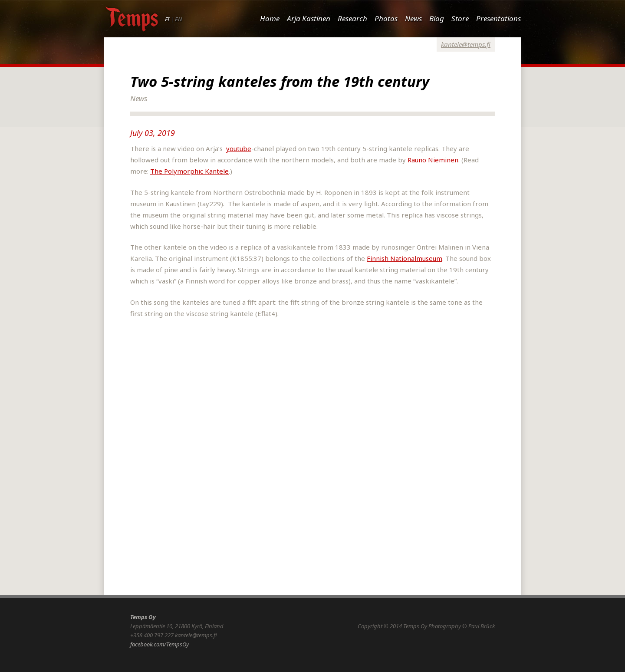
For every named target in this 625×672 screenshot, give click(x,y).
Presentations (498, 18)
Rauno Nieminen (433, 160)
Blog (437, 18)
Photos (386, 18)
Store (460, 18)
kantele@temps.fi (466, 44)
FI (167, 19)
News (413, 18)
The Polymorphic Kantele (189, 171)
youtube (239, 148)
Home (270, 18)
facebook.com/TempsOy (160, 644)
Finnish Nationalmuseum (405, 258)
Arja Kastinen (309, 18)
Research (352, 18)
